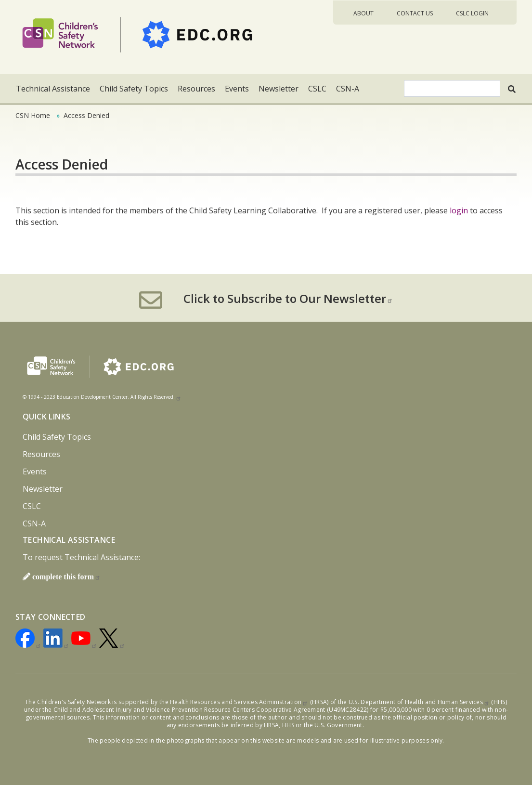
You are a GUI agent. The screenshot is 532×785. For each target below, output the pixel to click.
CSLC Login (472, 13)
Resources (196, 89)
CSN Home (33, 115)
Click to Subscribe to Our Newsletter (288, 299)
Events (237, 89)
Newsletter (279, 89)
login (459, 210)
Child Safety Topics (134, 89)
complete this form (66, 576)
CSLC (317, 89)
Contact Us (415, 13)
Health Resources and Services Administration (239, 702)
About (363, 13)
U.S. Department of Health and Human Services (419, 702)
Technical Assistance (53, 89)
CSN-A (348, 89)
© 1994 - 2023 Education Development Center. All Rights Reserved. (102, 397)
